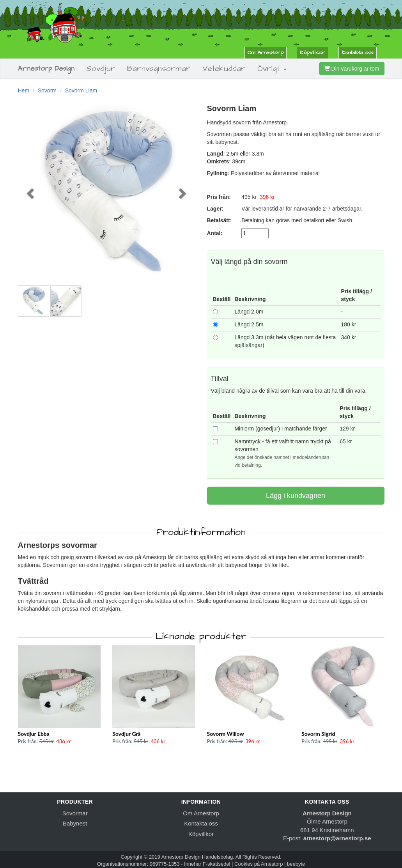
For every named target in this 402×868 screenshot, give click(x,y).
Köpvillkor (313, 53)
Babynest (75, 823)
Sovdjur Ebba (34, 734)
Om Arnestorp (266, 53)
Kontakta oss (358, 53)
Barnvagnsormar (159, 69)
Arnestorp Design (46, 68)
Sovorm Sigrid (318, 734)
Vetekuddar (224, 69)
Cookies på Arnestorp (259, 864)
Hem (24, 90)
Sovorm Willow (226, 734)
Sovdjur (101, 69)
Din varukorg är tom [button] (352, 69)
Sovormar (75, 813)
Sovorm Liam (81, 90)
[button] (31, 193)
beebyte (296, 864)
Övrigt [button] (272, 69)
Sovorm (47, 90)
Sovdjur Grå (127, 734)
